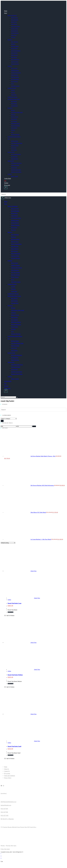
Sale (5, 384)
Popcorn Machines (16, 324)
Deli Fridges (14, 301)
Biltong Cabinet (15, 239)
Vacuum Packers (16, 258)
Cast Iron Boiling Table (17, 343)
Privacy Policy (8, 778)
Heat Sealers (14, 317)
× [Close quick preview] (1, 856)
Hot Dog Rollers (15, 275)
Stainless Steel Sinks (17, 372)
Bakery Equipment (13, 206)
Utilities (10, 376)
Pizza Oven (14, 228)
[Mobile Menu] (8, 198)
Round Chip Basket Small (14, 746)
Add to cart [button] (11, 612)
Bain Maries (14, 298)
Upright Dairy (15, 303)
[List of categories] (9, 419)
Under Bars (14, 291)
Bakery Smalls (15, 379)
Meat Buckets (15, 246)
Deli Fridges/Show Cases (14, 296)
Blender (13, 308)
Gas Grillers (14, 350)
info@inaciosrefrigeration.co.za (8, 802)
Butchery (10, 232)
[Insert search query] (8, 397)
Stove (13, 280)
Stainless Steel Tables (17, 374)
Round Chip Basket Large (15, 603)
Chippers (14, 313)
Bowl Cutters (15, 263)
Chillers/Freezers (12, 284)
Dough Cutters (15, 220)
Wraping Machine (16, 334)
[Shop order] (8, 543)
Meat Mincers (15, 249)
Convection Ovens (16, 218)
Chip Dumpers (15, 270)
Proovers (13, 230)
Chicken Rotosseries (17, 268)
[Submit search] (17, 398)
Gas (9, 339)
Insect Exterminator (16, 244)
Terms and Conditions (10, 776)
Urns (12, 332)
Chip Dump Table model (18, 310)
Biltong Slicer (15, 242)
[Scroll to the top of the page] (1, 854)
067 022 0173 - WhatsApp (7, 819)
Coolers (13, 287)
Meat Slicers (14, 251)
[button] (9, 616)
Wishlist (6, 386)
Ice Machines (15, 358)
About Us (7, 769)
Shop (6, 204)
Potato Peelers (15, 277)
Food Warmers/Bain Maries (15, 336)
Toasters (13, 329)
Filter (34, 426)
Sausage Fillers (15, 256)
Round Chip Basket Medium (15, 675)
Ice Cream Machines (17, 355)
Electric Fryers (15, 315)
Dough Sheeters (15, 225)
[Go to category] (2, 421)
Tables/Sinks (11, 362)
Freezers (13, 289)
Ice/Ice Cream (11, 353)
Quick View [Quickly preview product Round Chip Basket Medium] (34, 643)
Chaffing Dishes (15, 265)
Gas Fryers (14, 348)
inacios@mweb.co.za (6, 805)
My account (7, 388)
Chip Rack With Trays (17, 365)
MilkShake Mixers (16, 322)
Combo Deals (8, 381)
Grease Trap (14, 369)
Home (6, 201)
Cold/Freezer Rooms (13, 294)
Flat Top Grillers (16, 272)
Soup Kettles (15, 327)
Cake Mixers (15, 216)
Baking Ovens (15, 209)
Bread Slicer (14, 213)
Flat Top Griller (15, 346)
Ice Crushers (14, 320)
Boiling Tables (15, 341)
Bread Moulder (15, 211)
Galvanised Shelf (16, 367)
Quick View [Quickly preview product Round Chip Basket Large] (34, 571)
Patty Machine (15, 235)
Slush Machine (15, 360)
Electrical (10, 306)
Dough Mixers (15, 223)
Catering (10, 261)
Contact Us (7, 771)
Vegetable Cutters (16, 282)
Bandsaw (14, 237)
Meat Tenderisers (16, 254)
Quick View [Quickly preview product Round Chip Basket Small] (34, 714)
